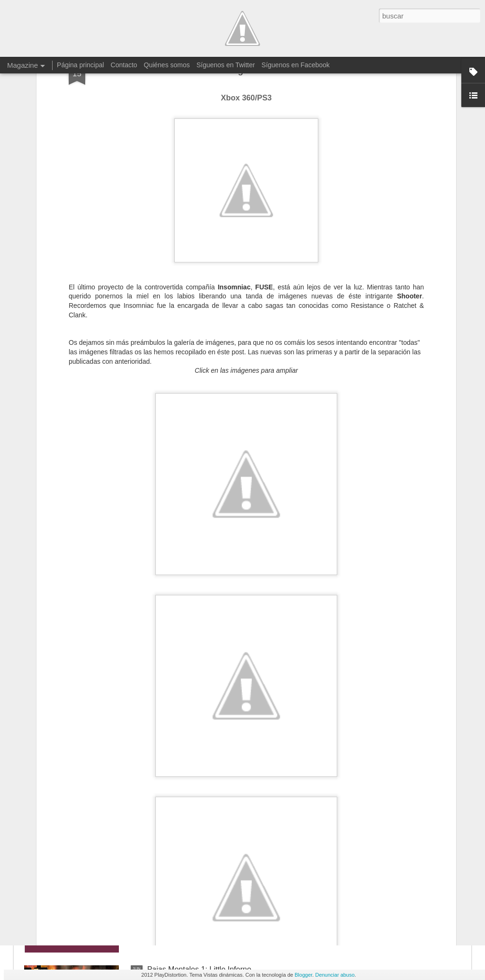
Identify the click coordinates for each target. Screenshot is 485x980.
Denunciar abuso (335, 975)
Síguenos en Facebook (296, 65)
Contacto (124, 65)
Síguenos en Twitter (226, 65)
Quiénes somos (167, 65)
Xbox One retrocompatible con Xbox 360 (216, 754)
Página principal (81, 65)
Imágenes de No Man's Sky (193, 862)
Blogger (303, 975)
